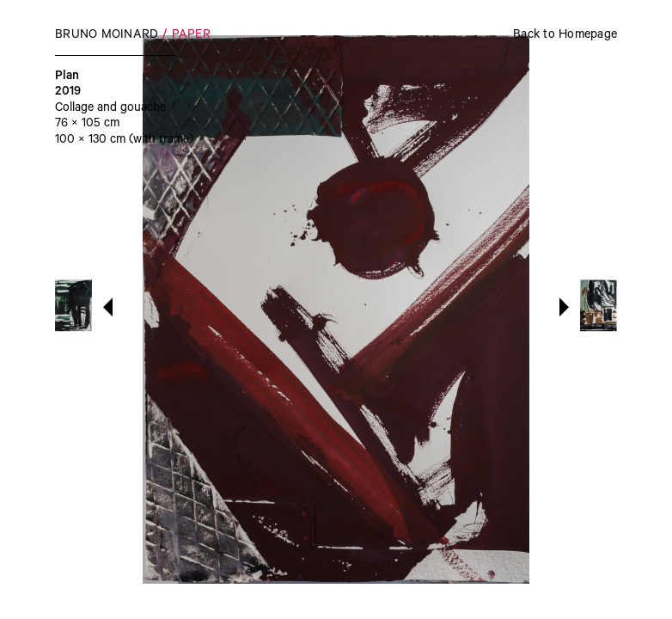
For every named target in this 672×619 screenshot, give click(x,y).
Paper (191, 36)
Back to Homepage (565, 36)
